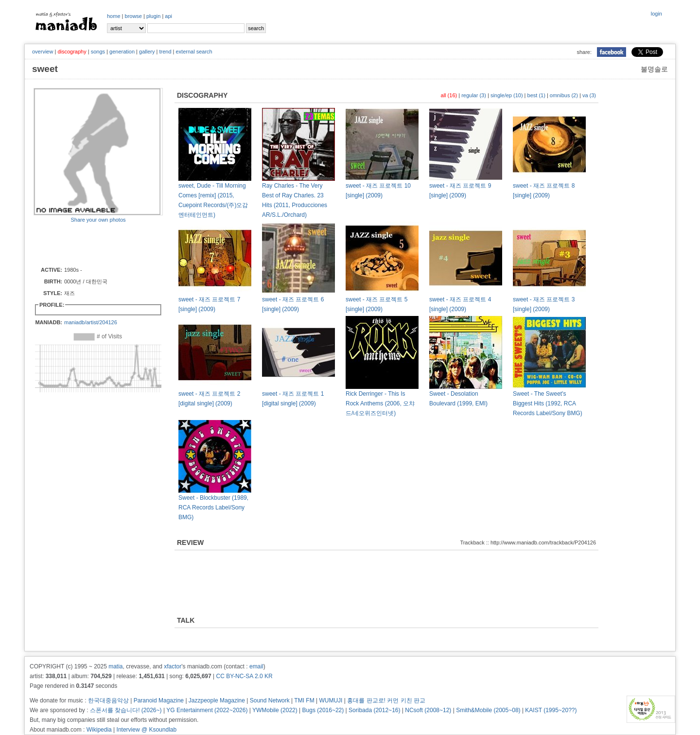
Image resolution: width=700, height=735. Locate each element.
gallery (147, 52)
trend (165, 52)
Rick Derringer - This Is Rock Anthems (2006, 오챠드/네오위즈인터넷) (380, 403)
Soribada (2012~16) (374, 710)
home (114, 16)
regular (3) (474, 95)
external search (194, 52)
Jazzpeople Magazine (217, 700)
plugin (153, 16)
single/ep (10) (507, 95)
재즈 (70, 293)
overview (43, 52)
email (256, 666)
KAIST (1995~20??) (551, 710)
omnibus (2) (564, 95)
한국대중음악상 (108, 700)
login (656, 14)
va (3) (589, 95)
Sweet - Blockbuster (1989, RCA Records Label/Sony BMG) (213, 507)
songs (98, 52)
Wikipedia (99, 730)
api (168, 16)
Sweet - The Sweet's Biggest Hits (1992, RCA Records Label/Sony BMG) (548, 403)
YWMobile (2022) (275, 710)
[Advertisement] (90, 244)
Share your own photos (98, 220)
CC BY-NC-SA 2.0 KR (244, 676)
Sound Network (270, 700)
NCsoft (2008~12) (428, 710)
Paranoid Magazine (159, 700)
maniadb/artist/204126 (91, 322)
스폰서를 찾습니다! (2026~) (126, 710)
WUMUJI (331, 700)
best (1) (536, 95)
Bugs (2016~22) (323, 710)
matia (115, 666)
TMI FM (304, 700)
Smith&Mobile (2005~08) (488, 710)
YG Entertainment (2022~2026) (207, 710)
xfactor (173, 666)
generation (122, 52)
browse (133, 16)
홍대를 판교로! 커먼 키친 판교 (386, 700)
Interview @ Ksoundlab (147, 730)
